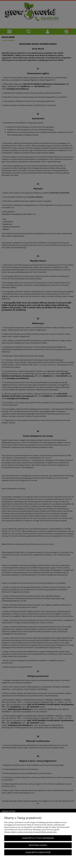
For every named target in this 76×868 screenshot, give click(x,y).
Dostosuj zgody (38, 845)
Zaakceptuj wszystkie (38, 852)
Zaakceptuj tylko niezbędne (38, 838)
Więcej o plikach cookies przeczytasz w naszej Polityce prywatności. (31, 832)
